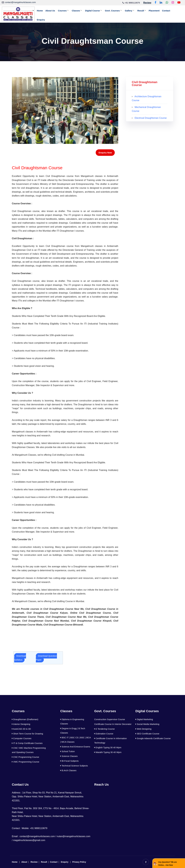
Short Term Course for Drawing (27, 734)
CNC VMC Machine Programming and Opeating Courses (29, 750)
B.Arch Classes (68, 770)
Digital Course (94, 11)
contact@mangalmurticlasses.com (20, 2)
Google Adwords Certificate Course (153, 738)
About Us (51, 11)
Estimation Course (104, 734)
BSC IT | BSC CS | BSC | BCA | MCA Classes (76, 740)
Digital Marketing (144, 719)
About (24, 862)
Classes (77, 11)
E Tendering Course (104, 729)
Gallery (131, 11)
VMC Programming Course (26, 762)
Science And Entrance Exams (75, 747)
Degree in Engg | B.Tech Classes (73, 731)
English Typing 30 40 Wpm (108, 747)
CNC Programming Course (25, 757)
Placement (157, 11)
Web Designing (143, 729)
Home (40, 11)
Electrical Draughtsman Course (151, 118)
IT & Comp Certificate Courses (27, 743)
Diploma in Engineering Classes (72, 721)
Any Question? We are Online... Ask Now (168, 864)
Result (144, 11)
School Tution (67, 751)
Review (34, 862)
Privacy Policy (79, 862)
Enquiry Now (105, 153)
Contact (170, 11)
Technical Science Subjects (74, 766)
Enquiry (41, 20)
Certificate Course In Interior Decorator (113, 724)
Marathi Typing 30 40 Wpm (108, 752)
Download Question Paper (46, 658)
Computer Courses (22, 738)
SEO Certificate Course (147, 734)
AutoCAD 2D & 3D (21, 729)
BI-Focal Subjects (69, 761)
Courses (63, 11)
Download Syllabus (20, 658)
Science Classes (69, 756)
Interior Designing (21, 724)
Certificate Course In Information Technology (110, 741)
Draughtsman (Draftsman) (25, 719)
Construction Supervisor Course (110, 719)
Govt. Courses (115, 11)
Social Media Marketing (147, 724)
